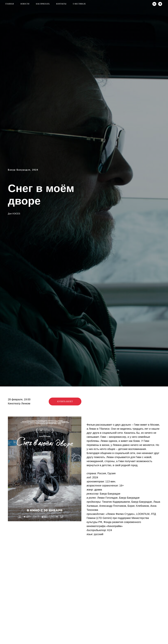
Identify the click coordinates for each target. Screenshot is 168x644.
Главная (10, 4)
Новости (25, 4)
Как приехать (43, 4)
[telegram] (160, 4)
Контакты (61, 4)
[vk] (154, 4)
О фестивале (79, 4)
